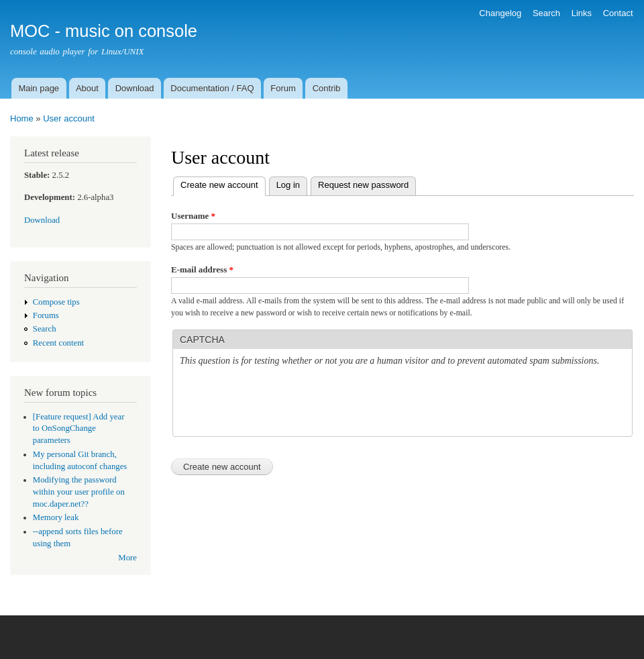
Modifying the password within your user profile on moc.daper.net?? (79, 492)
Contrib (327, 88)
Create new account (223, 184)
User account (69, 118)
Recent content (58, 343)
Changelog (500, 13)
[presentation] (282, 403)
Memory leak (56, 517)
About (87, 88)
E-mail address (202, 269)
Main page (39, 88)
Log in (288, 185)
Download (135, 88)
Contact (618, 13)
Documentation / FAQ (212, 88)
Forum (283, 88)
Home (22, 118)
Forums (46, 315)
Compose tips (56, 302)
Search (546, 13)
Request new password (363, 185)
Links (582, 13)
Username (193, 216)
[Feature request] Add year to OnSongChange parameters (79, 429)
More (127, 558)
